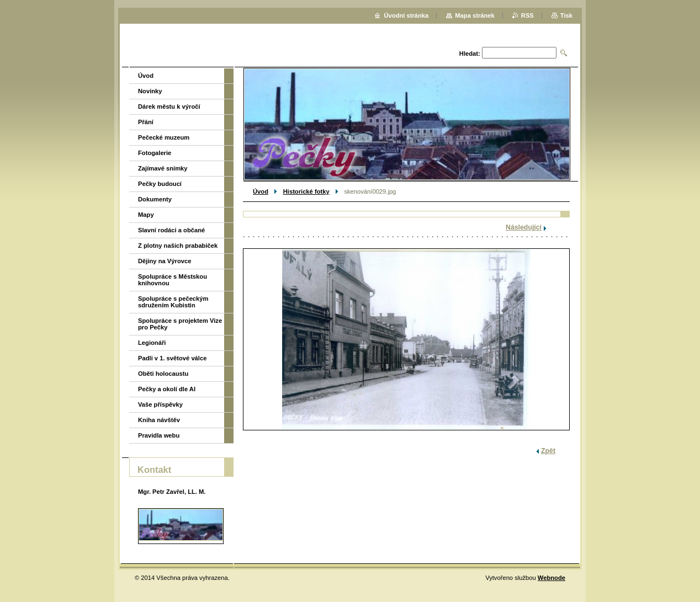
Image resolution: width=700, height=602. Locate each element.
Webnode (551, 578)
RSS (527, 15)
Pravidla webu (159, 435)
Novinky (150, 91)
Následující (524, 227)
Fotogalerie (155, 153)
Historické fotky (306, 191)
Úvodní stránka (406, 15)
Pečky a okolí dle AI (167, 389)
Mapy (146, 215)
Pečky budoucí (160, 184)
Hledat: (470, 54)
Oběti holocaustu (163, 374)
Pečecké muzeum (164, 137)
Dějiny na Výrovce (165, 261)
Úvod (261, 191)
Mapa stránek (475, 15)
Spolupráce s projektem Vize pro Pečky (180, 324)
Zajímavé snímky (163, 168)
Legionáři (152, 343)
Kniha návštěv (159, 420)
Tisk (566, 15)
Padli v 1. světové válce (172, 358)
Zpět (548, 451)
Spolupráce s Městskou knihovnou (173, 280)
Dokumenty (155, 199)
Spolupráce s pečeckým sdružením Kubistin (173, 302)
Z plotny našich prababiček (178, 246)
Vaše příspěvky (160, 404)
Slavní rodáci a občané (171, 230)
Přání (146, 122)
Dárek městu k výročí (169, 106)
